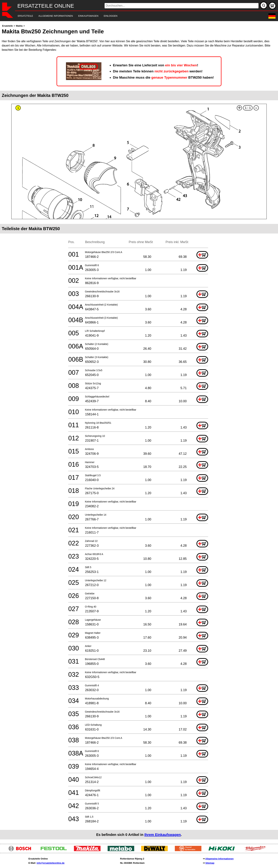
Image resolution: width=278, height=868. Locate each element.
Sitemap (210, 863)
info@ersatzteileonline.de (51, 863)
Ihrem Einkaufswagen (163, 835)
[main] (139, 432)
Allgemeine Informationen (219, 859)
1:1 (248, 108)
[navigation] (134, 16)
